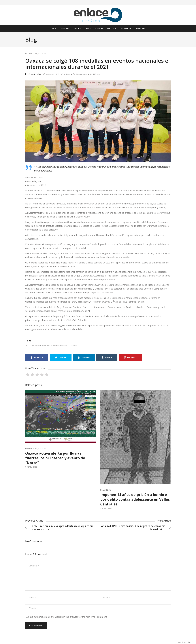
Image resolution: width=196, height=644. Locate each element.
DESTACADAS (31, 54)
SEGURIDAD (106, 490)
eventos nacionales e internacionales (50, 346)
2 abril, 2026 (106, 508)
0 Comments (81, 74)
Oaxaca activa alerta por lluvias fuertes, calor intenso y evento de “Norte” (55, 458)
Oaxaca (73, 346)
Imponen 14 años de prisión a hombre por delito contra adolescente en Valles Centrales (135, 499)
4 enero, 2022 (53, 74)
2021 (27, 346)
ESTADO (42, 54)
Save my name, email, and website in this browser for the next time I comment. (68, 617)
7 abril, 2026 (31, 467)
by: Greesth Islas (33, 74)
